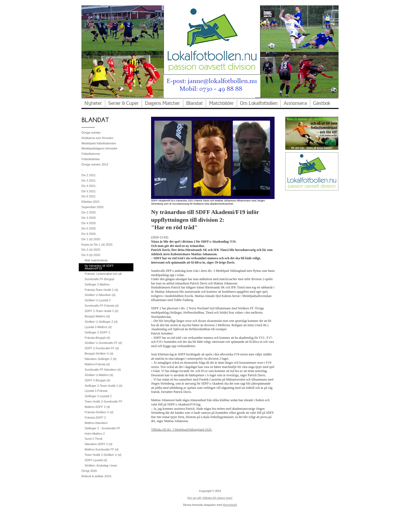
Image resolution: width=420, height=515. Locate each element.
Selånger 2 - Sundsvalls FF (102, 428)
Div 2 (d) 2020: (91, 250)
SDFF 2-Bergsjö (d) (97, 380)
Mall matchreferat (96, 260)
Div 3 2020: (89, 218)
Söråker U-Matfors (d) (99, 375)
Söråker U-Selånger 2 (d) (101, 322)
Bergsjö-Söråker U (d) (99, 354)
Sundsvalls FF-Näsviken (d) (103, 370)
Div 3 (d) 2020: (91, 255)
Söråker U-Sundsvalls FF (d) (103, 343)
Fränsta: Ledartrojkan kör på (103, 274)
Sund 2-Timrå (93, 439)
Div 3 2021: (89, 181)
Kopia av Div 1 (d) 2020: (97, 245)
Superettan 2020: (93, 207)
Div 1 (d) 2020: (91, 239)
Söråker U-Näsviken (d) (100, 295)
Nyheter (93, 103)
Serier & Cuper (123, 103)
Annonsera (295, 103)
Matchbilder (221, 103)
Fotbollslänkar (91, 159)
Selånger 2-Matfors (97, 284)
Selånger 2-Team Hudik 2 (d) (104, 386)
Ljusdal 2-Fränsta (96, 391)
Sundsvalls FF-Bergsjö (100, 279)
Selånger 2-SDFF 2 (97, 332)
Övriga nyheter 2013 (95, 164)
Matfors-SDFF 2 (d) (97, 407)
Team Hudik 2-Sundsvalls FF (104, 401)
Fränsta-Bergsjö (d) (97, 338)
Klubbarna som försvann (97, 138)
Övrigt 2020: (89, 471)
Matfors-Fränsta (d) (97, 364)
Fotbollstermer (91, 154)
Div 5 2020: (89, 228)
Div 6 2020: (89, 234)
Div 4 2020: (89, 223)
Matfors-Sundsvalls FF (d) (102, 449)
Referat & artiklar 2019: (97, 476)
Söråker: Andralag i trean (101, 465)
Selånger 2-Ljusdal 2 (98, 396)
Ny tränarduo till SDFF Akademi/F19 (99, 267)
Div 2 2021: (89, 175)
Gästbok (322, 103)
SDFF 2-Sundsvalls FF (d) (102, 348)
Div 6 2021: (89, 196)
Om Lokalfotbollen (259, 103)
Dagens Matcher (162, 103)
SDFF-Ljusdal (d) (96, 460)
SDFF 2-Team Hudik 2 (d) (101, 311)
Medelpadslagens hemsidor (100, 148)
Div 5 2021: (89, 191)
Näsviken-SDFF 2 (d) (98, 444)
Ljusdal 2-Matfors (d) (98, 327)
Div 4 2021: (89, 186)
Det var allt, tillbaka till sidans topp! (210, 498)
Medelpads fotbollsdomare (99, 143)
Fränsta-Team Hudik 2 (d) (101, 290)
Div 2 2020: (89, 212)
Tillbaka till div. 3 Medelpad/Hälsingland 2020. (182, 430)
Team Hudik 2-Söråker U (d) (103, 455)
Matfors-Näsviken (96, 423)
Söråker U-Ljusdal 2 (98, 300)
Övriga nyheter (91, 133)
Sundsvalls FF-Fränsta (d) (102, 306)
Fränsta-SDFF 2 (95, 418)
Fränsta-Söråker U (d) (99, 412)
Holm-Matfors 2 (95, 434)
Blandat (194, 103)
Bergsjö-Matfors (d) (97, 316)
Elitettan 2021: (91, 202)
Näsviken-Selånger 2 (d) (101, 359)
